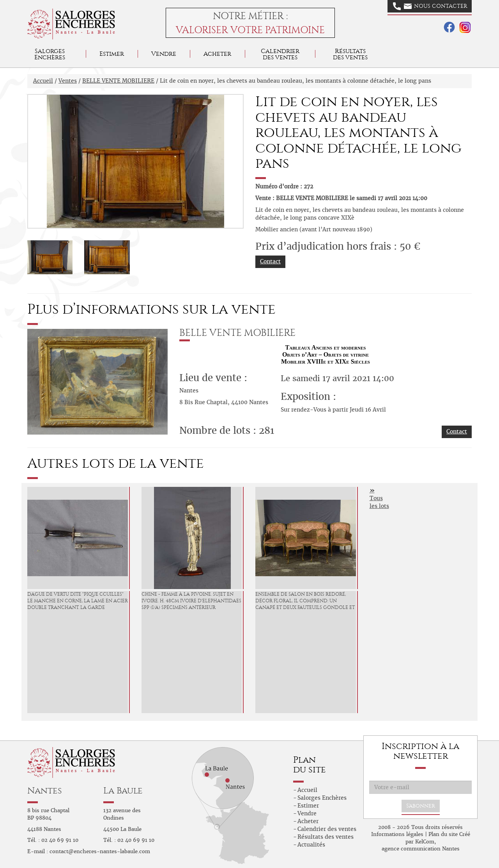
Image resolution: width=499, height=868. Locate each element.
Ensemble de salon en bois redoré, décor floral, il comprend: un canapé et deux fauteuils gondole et (305, 601)
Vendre (164, 54)
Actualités (311, 845)
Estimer (112, 54)
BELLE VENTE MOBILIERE (118, 81)
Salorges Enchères (322, 798)
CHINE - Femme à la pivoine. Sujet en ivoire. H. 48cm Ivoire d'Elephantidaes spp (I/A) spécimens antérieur (191, 601)
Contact (270, 261)
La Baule (123, 791)
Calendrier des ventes (280, 54)
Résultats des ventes (326, 837)
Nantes (45, 791)
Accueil (43, 81)
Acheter (217, 54)
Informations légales (397, 834)
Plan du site (443, 834)
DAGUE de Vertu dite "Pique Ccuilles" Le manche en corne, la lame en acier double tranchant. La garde (78, 601)
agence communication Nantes (421, 849)
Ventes (68, 81)
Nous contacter (430, 6)
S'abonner (421, 806)
